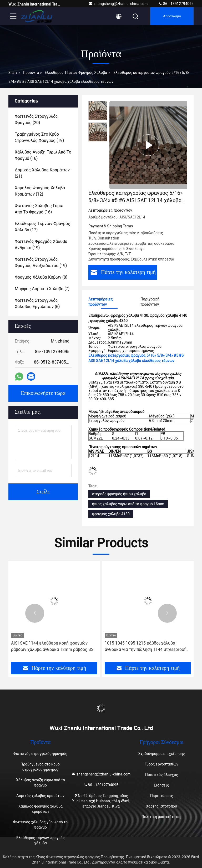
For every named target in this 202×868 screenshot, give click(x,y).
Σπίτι (13, 73)
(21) (42, 173)
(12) (40, 191)
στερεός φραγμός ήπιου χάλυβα (119, 494)
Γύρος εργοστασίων (161, 764)
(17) (42, 227)
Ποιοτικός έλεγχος (162, 775)
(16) (43, 155)
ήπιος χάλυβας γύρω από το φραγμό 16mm (128, 504)
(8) (41, 277)
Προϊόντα (31, 73)
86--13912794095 (176, 4)
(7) (42, 289)
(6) (37, 303)
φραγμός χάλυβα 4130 (111, 514)
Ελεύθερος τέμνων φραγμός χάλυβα (76, 73)
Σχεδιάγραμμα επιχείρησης (162, 754)
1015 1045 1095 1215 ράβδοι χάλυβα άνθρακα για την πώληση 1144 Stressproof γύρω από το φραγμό (145, 647)
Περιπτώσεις (162, 796)
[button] (35, 613)
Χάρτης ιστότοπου (161, 806)
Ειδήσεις (161, 785)
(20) (36, 119)
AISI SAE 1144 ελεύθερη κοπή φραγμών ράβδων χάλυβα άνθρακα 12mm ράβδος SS (52, 646)
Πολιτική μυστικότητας (161, 817)
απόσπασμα (172, 16)
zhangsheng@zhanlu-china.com (118, 4)
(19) (39, 137)
